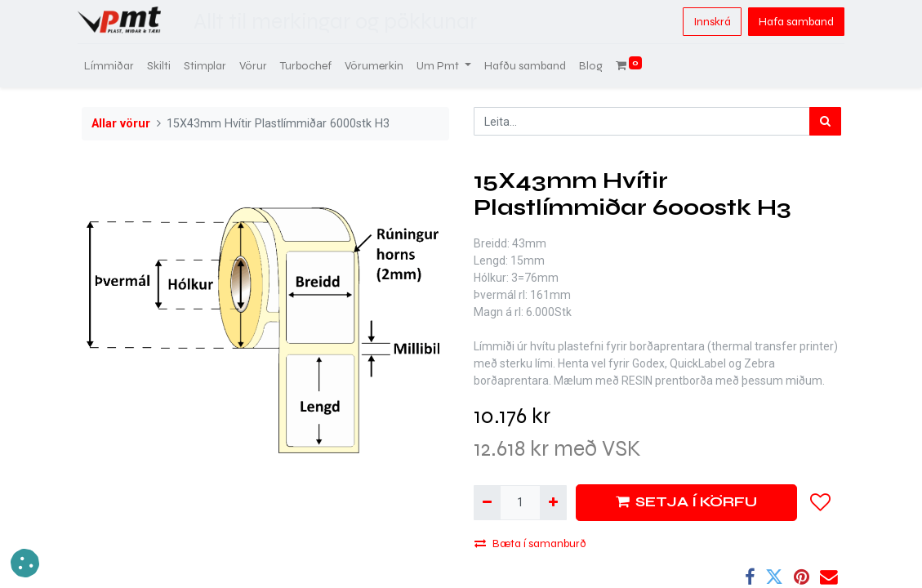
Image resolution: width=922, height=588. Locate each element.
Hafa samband (792, 22)
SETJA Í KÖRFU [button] (686, 502)
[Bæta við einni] (553, 503)
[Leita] (825, 121)
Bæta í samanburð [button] (530, 543)
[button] (821, 502)
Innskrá (708, 22)
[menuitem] (113, 66)
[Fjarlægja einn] (487, 503)
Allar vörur (121, 124)
